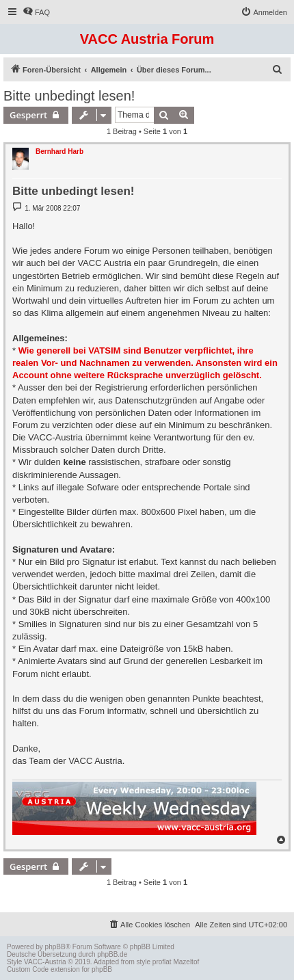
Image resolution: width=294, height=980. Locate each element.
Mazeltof (186, 962)
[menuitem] (36, 12)
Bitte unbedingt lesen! (69, 96)
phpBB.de (112, 954)
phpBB (55, 947)
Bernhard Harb (59, 151)
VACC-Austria (45, 962)
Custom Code (28, 969)
